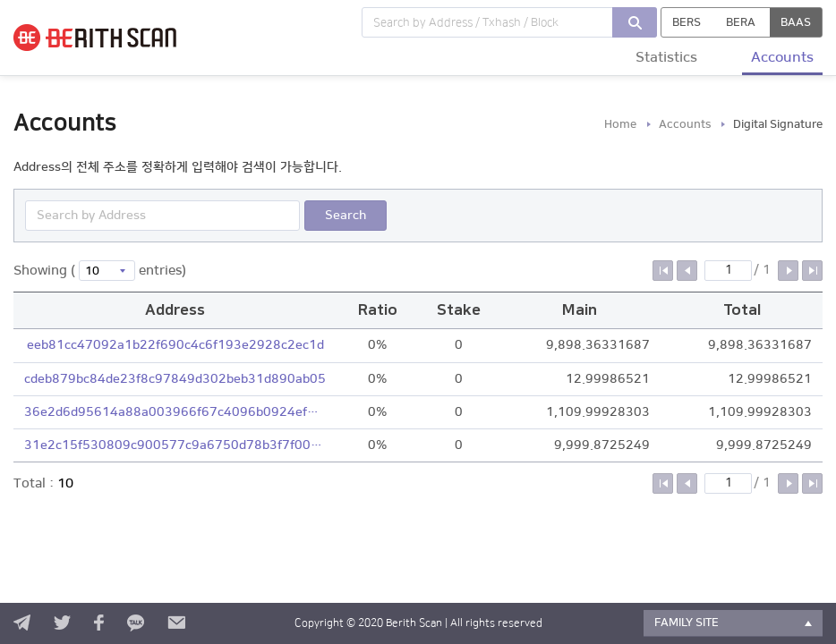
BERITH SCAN (116, 38)
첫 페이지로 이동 (663, 271)
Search (345, 216)
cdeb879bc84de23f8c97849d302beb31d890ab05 (175, 379)
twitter (62, 623)
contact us (176, 623)
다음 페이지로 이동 (788, 271)
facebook (99, 623)
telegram (22, 623)
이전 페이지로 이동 (687, 271)
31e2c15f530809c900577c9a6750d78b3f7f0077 (175, 445)
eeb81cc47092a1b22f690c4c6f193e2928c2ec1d (175, 345)
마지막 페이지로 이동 (812, 271)
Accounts (782, 57)
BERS (687, 22)
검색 (635, 22)
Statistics (666, 57)
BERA (741, 22)
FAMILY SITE (687, 623)
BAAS (796, 22)
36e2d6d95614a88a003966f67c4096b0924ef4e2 (175, 412)
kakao (136, 623)
